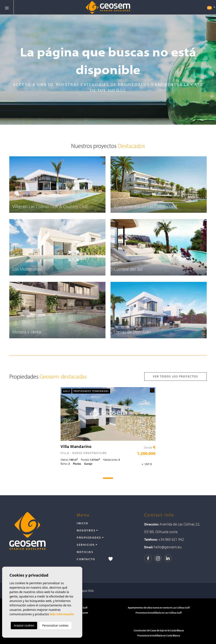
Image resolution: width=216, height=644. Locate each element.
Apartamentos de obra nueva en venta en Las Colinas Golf (159, 608)
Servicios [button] (86, 545)
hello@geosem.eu (168, 547)
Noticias (85, 552)
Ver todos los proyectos (175, 376)
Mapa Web (87, 591)
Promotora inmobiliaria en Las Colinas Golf (159, 613)
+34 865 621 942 (171, 539)
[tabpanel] (108, 428)
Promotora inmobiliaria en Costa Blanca (159, 635)
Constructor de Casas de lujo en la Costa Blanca (159, 630)
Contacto (86, 559)
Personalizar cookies (55, 625)
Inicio (82, 523)
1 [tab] (108, 478)
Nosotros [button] (86, 530)
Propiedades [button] (89, 538)
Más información (62, 614)
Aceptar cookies (24, 625)
